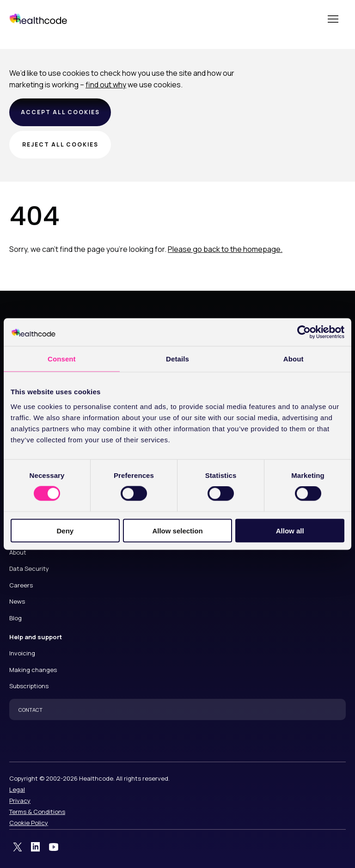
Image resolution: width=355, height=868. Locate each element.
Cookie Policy (29, 823)
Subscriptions (29, 686)
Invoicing (22, 653)
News (17, 601)
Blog (15, 618)
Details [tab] (177, 359)
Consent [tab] (62, 359)
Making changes (33, 670)
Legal (17, 789)
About (18, 552)
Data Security (29, 568)
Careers (21, 585)
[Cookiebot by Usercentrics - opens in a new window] (304, 332)
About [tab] (294, 359)
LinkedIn (36, 847)
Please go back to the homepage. (225, 249)
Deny (65, 530)
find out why (106, 85)
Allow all (290, 530)
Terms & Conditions (37, 812)
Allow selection (177, 530)
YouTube (54, 847)
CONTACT (31, 710)
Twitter (18, 847)
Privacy (20, 801)
